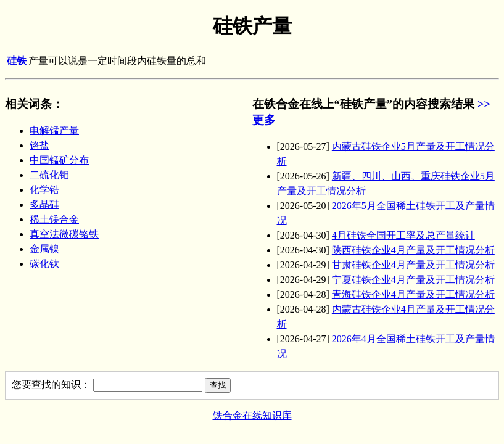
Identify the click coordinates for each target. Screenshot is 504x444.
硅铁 (17, 61)
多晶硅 (44, 204)
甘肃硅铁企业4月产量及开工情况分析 (413, 265)
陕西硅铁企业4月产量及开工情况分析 (413, 250)
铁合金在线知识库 (252, 415)
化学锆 (44, 190)
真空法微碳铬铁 (64, 234)
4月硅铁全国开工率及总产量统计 (403, 235)
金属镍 (44, 249)
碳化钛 (44, 264)
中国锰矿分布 (59, 160)
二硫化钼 (49, 175)
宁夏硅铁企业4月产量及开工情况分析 (413, 280)
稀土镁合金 (54, 219)
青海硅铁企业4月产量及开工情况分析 (413, 294)
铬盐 (39, 145)
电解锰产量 (54, 130)
